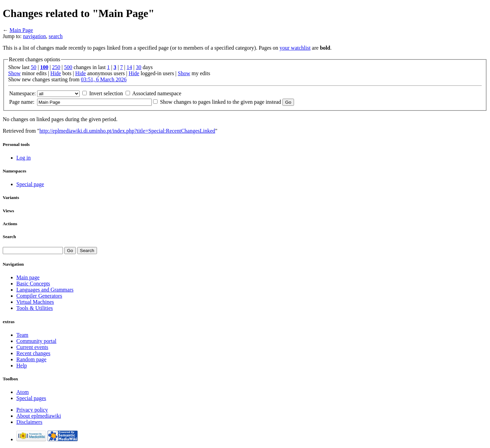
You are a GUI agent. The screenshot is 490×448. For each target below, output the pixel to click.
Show (14, 73)
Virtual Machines (35, 302)
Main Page (21, 30)
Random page (31, 359)
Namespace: (22, 93)
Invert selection (106, 93)
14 (129, 67)
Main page (28, 277)
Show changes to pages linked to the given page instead (220, 102)
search (56, 36)
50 (34, 67)
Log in (23, 158)
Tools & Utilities (35, 308)
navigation (35, 36)
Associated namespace (157, 93)
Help (22, 366)
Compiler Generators (39, 296)
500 (68, 67)
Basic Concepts (33, 284)
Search (9, 237)
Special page (30, 184)
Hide (56, 73)
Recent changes (33, 353)
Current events (32, 347)
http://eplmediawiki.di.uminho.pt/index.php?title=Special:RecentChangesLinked (127, 131)
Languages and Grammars (45, 290)
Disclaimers (29, 422)
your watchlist (295, 48)
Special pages (31, 398)
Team (22, 335)
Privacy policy (32, 410)
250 (56, 67)
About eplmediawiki (39, 416)
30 (138, 67)
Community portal (36, 341)
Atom (22, 392)
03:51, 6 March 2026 (104, 79)
